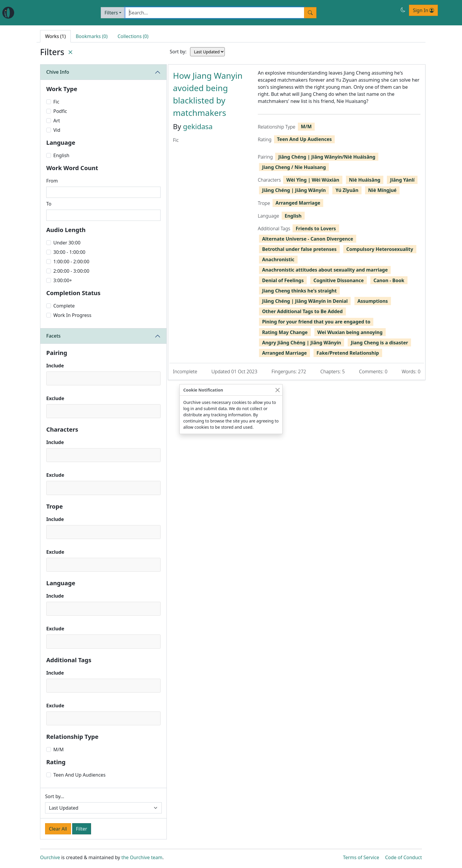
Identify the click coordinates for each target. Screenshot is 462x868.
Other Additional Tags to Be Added (302, 311)
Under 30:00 (67, 243)
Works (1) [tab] (55, 36)
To (49, 204)
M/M (58, 749)
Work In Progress (72, 315)
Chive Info (58, 72)
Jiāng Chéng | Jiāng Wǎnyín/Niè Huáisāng (327, 157)
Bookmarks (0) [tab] (92, 36)
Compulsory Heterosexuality (380, 249)
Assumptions (373, 301)
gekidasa (198, 126)
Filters (111, 13)
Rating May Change (285, 332)
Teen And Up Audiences (79, 775)
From (52, 181)
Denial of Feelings (283, 280)
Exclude (55, 398)
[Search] (215, 13)
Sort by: (178, 52)
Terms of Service (361, 857)
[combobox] (103, 378)
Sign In (423, 10)
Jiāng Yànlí (402, 180)
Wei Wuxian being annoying (350, 332)
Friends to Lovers (316, 228)
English (61, 155)
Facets (53, 336)
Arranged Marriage (298, 203)
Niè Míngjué (382, 190)
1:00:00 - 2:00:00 (71, 262)
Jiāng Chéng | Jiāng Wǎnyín (294, 190)
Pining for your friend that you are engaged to (316, 322)
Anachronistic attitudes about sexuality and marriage (325, 270)
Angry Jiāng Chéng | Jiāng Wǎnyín (301, 343)
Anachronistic (278, 259)
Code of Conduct (404, 857)
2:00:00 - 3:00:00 (71, 271)
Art (57, 121)
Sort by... (55, 796)
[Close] (277, 390)
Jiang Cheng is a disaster (379, 343)
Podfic (60, 111)
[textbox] (50, 378)
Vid (57, 130)
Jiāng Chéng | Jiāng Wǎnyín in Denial (305, 301)
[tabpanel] (297, 222)
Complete (64, 306)
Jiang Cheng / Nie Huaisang (294, 167)
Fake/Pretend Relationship (348, 353)
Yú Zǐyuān (347, 190)
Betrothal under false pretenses (299, 249)
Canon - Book (389, 280)
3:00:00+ (63, 280)
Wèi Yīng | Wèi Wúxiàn (313, 180)
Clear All (58, 829)
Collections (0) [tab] (133, 36)
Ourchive (50, 857)
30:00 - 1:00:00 (69, 252)
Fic (56, 102)
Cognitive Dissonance (339, 280)
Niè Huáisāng (365, 180)
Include (55, 366)
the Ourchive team (142, 857)
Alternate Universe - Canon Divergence (307, 239)
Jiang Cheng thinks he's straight (299, 291)
